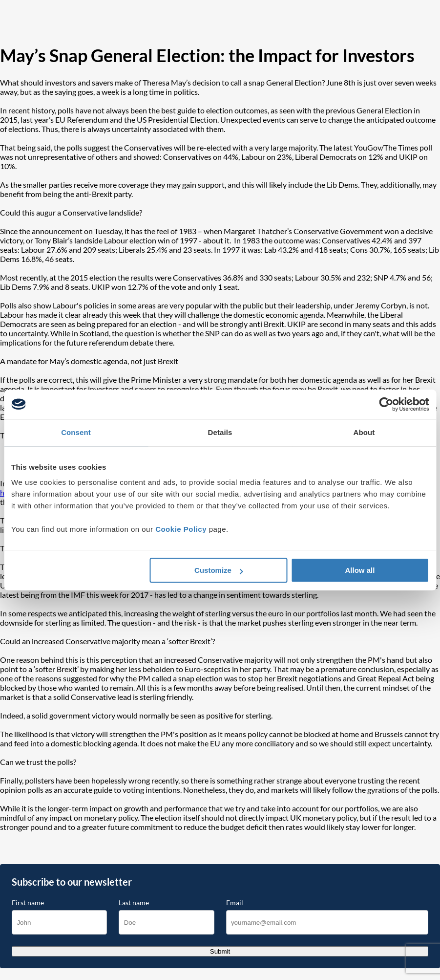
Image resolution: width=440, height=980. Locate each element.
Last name (134, 903)
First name (28, 903)
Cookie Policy (181, 529)
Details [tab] (220, 432)
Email (235, 903)
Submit (220, 951)
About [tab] (364, 432)
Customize (219, 570)
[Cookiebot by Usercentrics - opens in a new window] (386, 404)
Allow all (360, 570)
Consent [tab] (76, 432)
